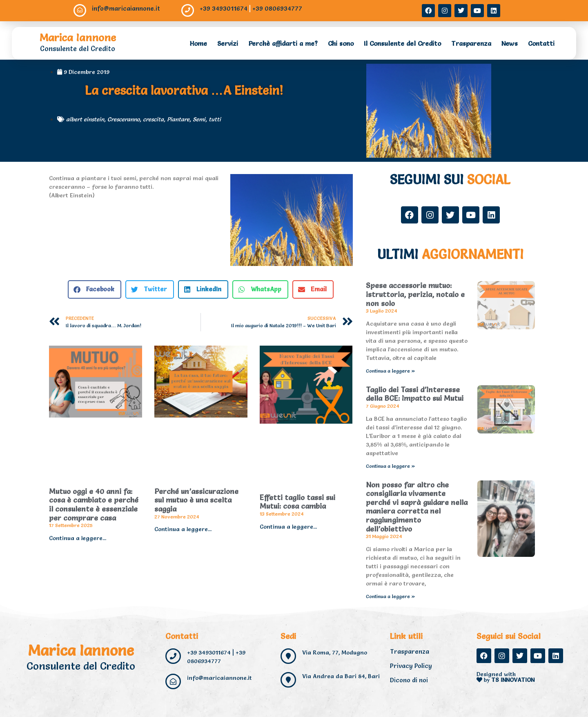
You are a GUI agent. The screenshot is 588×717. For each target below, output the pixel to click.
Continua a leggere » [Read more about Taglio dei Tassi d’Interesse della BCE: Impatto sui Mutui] (391, 466)
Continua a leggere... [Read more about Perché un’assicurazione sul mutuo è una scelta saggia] (183, 529)
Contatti (541, 43)
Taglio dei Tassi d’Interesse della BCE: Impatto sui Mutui (415, 394)
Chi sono (341, 43)
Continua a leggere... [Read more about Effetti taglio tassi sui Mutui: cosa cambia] (288, 527)
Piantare (178, 119)
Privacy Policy (411, 666)
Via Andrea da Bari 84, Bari (341, 676)
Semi (199, 119)
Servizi (228, 43)
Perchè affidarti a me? (283, 43)
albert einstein (85, 119)
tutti (215, 119)
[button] (95, 289)
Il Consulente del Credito (402, 43)
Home (198, 43)
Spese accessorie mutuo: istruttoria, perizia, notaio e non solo (415, 294)
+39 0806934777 (278, 8)
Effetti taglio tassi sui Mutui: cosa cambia (297, 502)
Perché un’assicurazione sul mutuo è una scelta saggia (196, 500)
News (510, 43)
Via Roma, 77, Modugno (335, 652)
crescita (153, 119)
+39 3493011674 (224, 8)
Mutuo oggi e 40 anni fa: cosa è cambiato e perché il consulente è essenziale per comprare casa (94, 505)
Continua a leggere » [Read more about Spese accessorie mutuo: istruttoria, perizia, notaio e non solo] (391, 371)
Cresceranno (124, 119)
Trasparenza (471, 43)
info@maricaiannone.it (126, 8)
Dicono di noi (409, 680)
